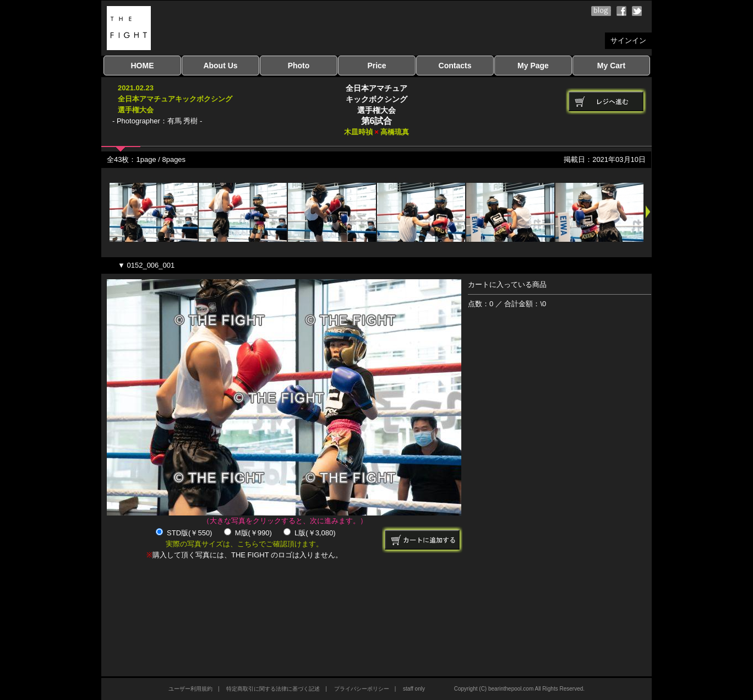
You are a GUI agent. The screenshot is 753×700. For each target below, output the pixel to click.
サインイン (628, 40)
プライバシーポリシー (362, 689)
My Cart (611, 66)
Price (376, 66)
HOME (143, 66)
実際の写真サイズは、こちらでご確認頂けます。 (244, 544)
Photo (299, 66)
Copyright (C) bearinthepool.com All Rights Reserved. (519, 689)
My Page (533, 66)
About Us (220, 66)
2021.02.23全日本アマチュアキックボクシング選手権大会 (175, 99)
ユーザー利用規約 (190, 689)
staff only (414, 689)
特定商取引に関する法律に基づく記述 (273, 689)
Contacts (455, 66)
